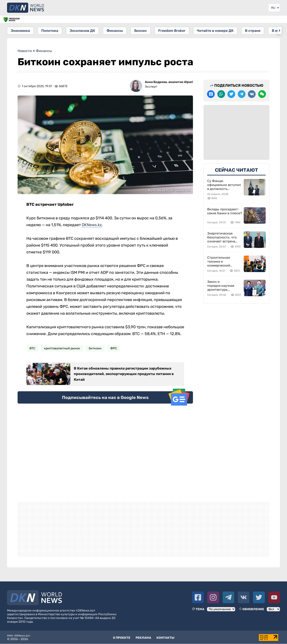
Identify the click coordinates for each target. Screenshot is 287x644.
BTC (32, 348)
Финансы (116, 30)
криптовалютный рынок (62, 348)
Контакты (165, 637)
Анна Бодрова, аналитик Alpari (169, 82)
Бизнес (142, 30)
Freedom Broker (174, 30)
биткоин (95, 348)
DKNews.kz (92, 224)
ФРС (114, 348)
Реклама (143, 637)
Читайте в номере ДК (218, 30)
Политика (50, 30)
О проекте (122, 637)
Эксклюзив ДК (83, 30)
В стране (256, 30)
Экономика (20, 30)
